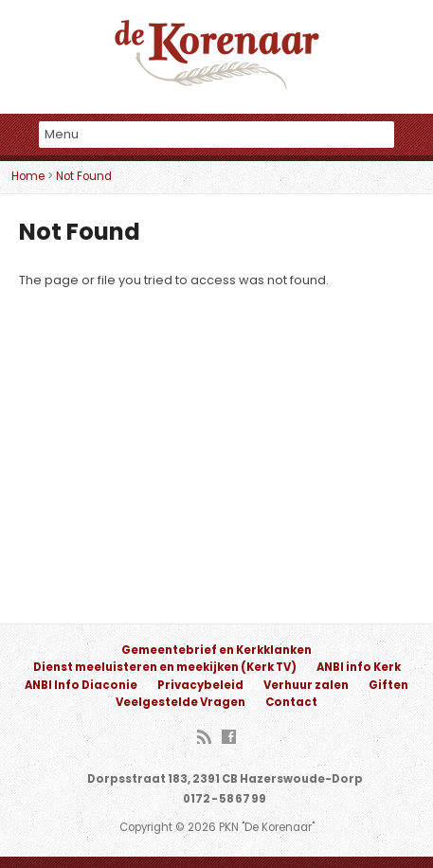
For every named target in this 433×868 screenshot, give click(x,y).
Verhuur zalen (306, 685)
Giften (388, 685)
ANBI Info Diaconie (81, 685)
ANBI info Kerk (359, 667)
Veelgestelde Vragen (180, 702)
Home (28, 176)
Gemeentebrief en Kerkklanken (216, 650)
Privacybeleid (200, 685)
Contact (291, 702)
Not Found (84, 176)
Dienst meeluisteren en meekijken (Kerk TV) (165, 667)
